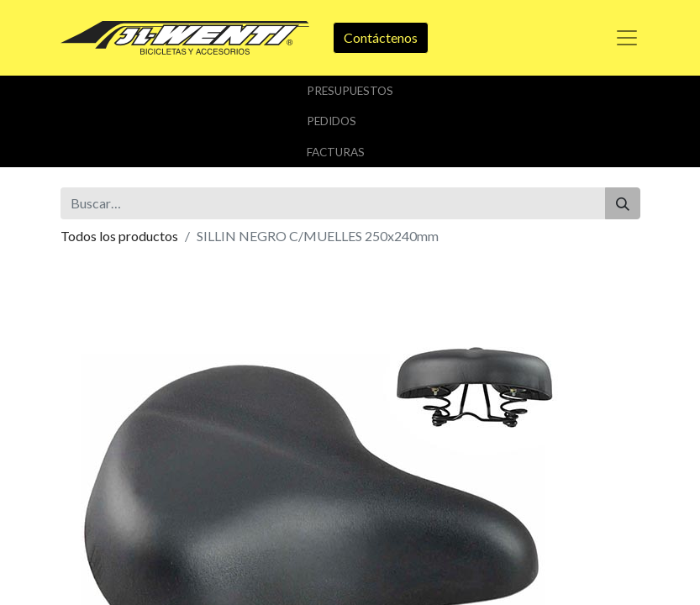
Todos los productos (119, 236)
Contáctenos (381, 37)
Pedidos (332, 121)
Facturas (336, 152)
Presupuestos (350, 91)
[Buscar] (623, 203)
